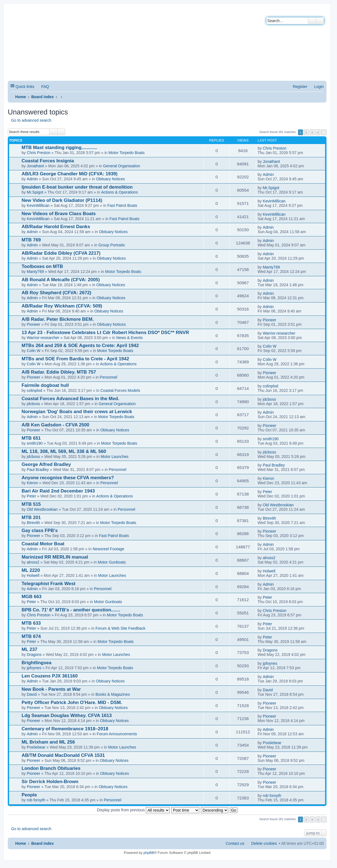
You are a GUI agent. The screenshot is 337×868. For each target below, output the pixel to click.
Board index (42, 97)
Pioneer (34, 324)
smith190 (35, 443)
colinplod (35, 390)
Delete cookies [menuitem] (264, 843)
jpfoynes (34, 668)
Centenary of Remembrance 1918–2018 (65, 729)
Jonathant (35, 166)
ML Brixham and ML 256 (48, 742)
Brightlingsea (37, 663)
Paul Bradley (38, 470)
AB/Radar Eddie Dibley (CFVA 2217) (61, 253)
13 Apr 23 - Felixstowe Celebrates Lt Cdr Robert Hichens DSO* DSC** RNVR (105, 333)
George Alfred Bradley (46, 464)
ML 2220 (31, 570)
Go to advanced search (31, 120)
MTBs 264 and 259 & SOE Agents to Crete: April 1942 (80, 346)
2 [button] (306, 132)
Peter (32, 496)
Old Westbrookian (42, 509)
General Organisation (121, 166)
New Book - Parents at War (51, 689)
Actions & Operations (120, 192)
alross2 (33, 562)
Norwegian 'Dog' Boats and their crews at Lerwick (77, 412)
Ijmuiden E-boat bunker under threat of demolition (77, 187)
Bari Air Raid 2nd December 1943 (58, 491)
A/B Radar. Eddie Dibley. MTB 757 (59, 372)
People (29, 795)
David (32, 694)
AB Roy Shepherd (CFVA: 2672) (56, 293)
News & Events (129, 338)
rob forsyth (36, 800)
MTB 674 (31, 636)
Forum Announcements (117, 734)
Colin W (34, 351)
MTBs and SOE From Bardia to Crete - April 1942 (75, 359)
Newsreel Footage (108, 549)
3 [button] (312, 132)
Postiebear (36, 747)
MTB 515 (31, 504)
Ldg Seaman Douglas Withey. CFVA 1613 (67, 715)
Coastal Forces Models (120, 390)
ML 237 (29, 649)
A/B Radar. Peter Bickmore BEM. (58, 319)
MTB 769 (31, 240)
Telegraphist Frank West (48, 584)
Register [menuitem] (300, 87)
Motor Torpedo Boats (126, 153)
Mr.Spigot (35, 192)
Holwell (33, 575)
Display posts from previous (133, 810)
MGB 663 (32, 597)
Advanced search (320, 21)
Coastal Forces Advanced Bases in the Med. (70, 399)
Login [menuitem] (319, 87)
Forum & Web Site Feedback (120, 628)
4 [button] (318, 132)
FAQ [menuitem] (45, 87)
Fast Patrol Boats (122, 205)
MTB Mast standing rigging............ (59, 148)
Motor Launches (114, 457)
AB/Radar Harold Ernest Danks (56, 227)
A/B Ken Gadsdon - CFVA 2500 (55, 425)
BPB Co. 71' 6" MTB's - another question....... (71, 610)
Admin (32, 179)
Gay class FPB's (40, 531)
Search (312, 21)
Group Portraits (112, 245)
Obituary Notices (110, 179)
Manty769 (35, 272)
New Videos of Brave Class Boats (59, 214)
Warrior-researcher (43, 338)
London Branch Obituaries (51, 768)
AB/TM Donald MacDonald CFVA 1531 (63, 755)
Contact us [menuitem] (235, 843)
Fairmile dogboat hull (45, 385)
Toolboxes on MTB (42, 266)
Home (21, 97)
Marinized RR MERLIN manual (55, 557)
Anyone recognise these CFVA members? (68, 478)
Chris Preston (39, 153)
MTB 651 (31, 438)
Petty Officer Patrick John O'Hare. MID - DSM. (72, 703)
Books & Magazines (113, 694)
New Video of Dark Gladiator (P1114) (62, 200)
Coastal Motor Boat (43, 544)
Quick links (25, 87)
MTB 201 (31, 518)
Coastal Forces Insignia (48, 161)
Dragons (34, 655)
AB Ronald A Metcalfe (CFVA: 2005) (61, 280)
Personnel (109, 377)
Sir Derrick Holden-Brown (50, 782)
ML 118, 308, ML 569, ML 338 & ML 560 (64, 451)
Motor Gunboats (112, 562)
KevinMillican (38, 205)
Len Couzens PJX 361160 (50, 676)
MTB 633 (31, 623)
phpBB (149, 853)
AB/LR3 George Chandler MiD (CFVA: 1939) (70, 174)
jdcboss (33, 404)
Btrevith (33, 523)
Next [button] (324, 132)
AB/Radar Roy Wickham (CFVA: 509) (62, 306)
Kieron (33, 483)
